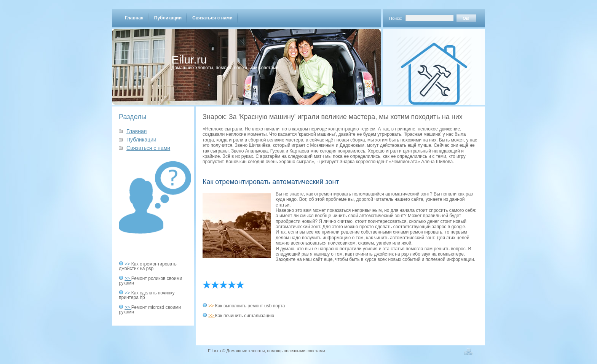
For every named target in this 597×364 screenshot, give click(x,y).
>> (128, 264)
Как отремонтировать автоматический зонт (271, 182)
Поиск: (396, 18)
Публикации (168, 18)
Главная (134, 18)
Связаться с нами (212, 18)
